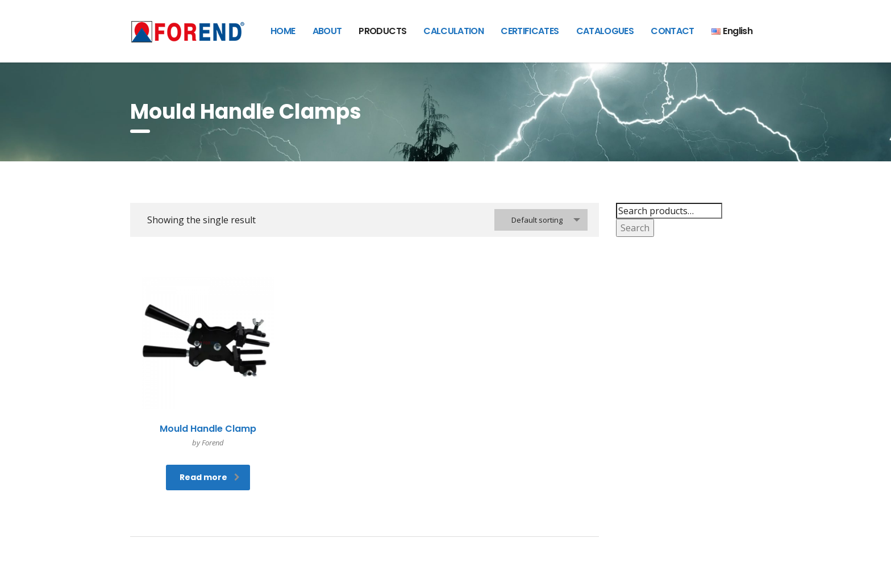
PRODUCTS (382, 31)
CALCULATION (453, 31)
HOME (283, 31)
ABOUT (327, 31)
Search (635, 228)
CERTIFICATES (530, 31)
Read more (210, 477)
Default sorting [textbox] (537, 220)
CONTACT (673, 31)
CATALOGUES (605, 31)
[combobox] (541, 220)
